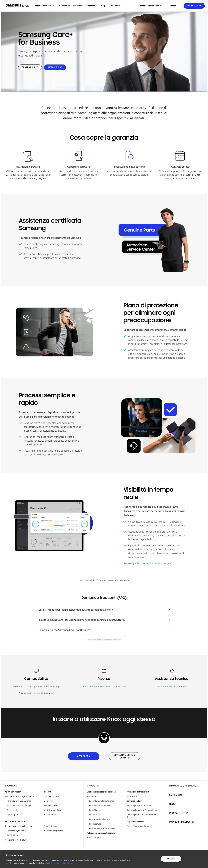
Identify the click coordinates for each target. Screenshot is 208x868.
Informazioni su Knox (44, 6)
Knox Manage (95, 810)
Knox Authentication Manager (102, 828)
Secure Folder (50, 815)
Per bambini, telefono (16, 831)
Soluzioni (11, 786)
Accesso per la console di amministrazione (147, 563)
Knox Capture (95, 824)
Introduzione (194, 6)
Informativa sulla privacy (61, 863)
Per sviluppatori (180, 822)
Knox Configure (94, 838)
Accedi (173, 6)
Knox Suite (92, 796)
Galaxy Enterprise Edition (138, 826)
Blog (103, 6)
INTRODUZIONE (55, 67)
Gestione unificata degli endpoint (19, 796)
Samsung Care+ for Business (139, 806)
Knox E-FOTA (95, 815)
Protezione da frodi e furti (16, 840)
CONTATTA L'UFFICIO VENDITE (124, 756)
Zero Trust (49, 801)
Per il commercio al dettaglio (19, 806)
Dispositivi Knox (51, 806)
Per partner (116, 6)
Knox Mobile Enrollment (100, 806)
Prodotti (93, 786)
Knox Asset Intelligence (99, 819)
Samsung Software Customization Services (142, 816)
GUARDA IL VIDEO (30, 67)
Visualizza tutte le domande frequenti (104, 640)
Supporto (176, 795)
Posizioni (17, 686)
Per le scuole (12, 810)
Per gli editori (13, 835)
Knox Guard (132, 796)
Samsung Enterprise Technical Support (144, 810)
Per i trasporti (13, 815)
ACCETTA (171, 859)
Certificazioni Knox (53, 810)
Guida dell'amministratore (96, 686)
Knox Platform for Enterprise (102, 801)
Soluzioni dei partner (53, 831)
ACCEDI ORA (83, 756)
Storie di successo (52, 826)
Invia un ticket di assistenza (172, 686)
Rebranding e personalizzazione (18, 826)
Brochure (121, 686)
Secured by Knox (52, 796)
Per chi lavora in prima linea (19, 801)
